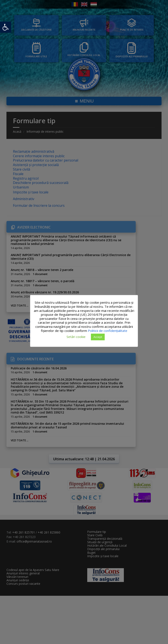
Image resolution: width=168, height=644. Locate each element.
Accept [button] (98, 337)
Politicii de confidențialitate (108, 331)
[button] (6, 27)
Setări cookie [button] (76, 337)
